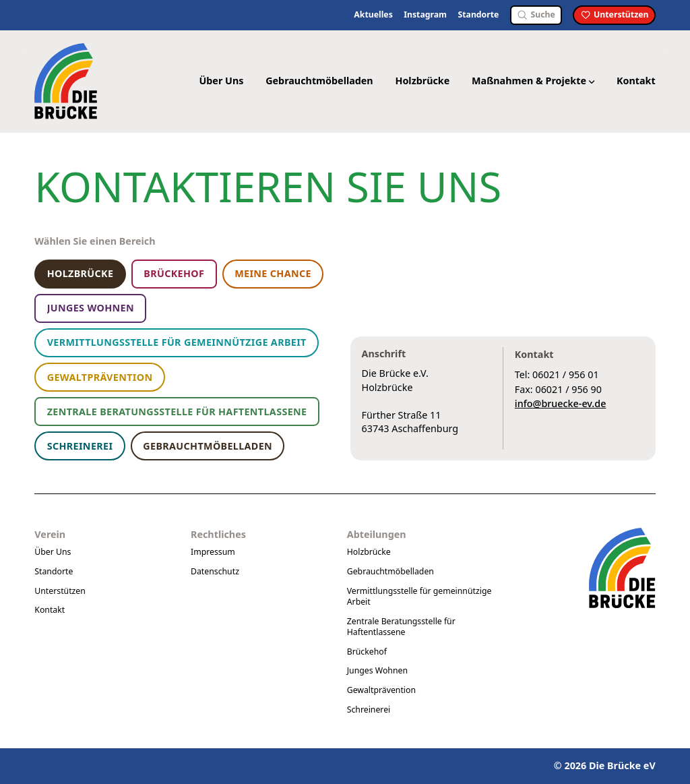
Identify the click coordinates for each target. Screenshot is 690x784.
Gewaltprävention (381, 690)
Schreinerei (369, 710)
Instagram (425, 15)
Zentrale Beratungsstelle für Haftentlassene (401, 627)
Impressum (213, 552)
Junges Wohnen (377, 670)
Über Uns (221, 81)
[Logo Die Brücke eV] (67, 81)
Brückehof (367, 652)
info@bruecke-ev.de (561, 403)
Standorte (478, 15)
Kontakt (636, 81)
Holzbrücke (422, 81)
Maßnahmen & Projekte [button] (533, 81)
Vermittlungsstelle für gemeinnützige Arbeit (419, 596)
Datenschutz (215, 571)
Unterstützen (60, 591)
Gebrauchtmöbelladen (319, 81)
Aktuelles (373, 15)
